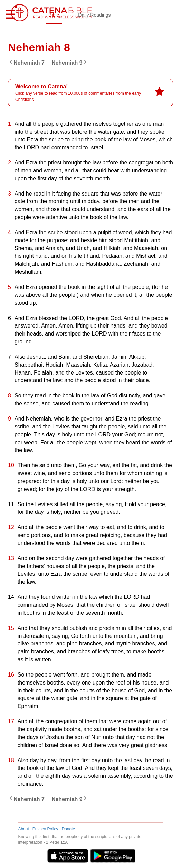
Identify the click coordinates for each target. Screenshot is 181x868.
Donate (68, 829)
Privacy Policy (45, 829)
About (23, 829)
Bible (55, 15)
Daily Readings (96, 15)
